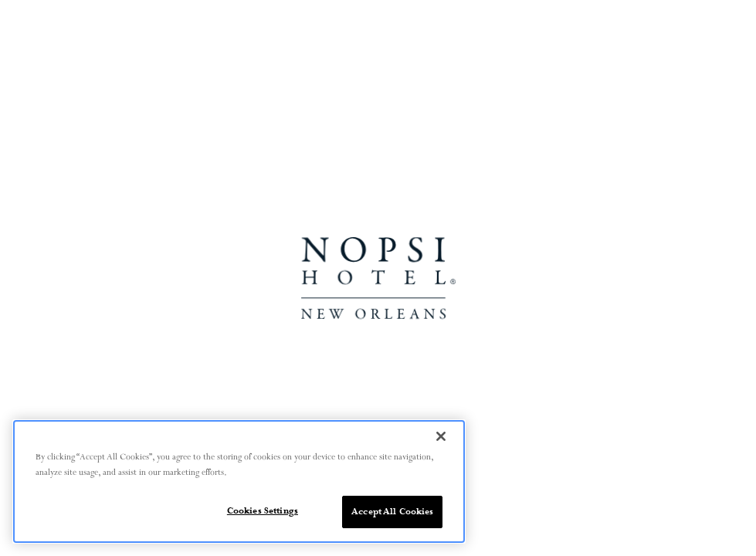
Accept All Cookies (392, 512)
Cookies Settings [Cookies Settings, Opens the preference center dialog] (263, 511)
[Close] (441, 436)
